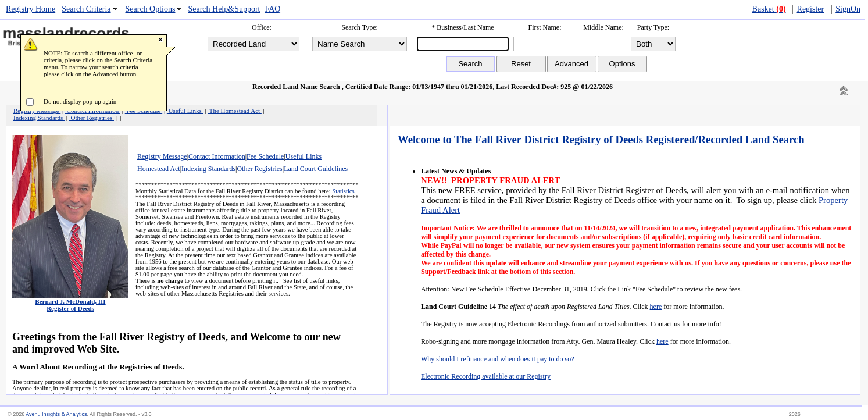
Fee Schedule (265, 156)
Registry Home (31, 9)
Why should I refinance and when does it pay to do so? (498, 359)
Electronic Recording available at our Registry (486, 376)
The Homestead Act (235, 111)
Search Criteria (86, 9)
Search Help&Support (224, 9)
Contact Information (217, 156)
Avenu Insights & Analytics (56, 414)
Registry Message (162, 156)
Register (811, 9)
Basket (769, 9)
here (656, 307)
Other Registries (259, 169)
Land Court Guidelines (316, 169)
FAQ (272, 9)
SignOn (848, 9)
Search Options (151, 9)
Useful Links (303, 156)
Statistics (343, 191)
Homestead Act (159, 169)
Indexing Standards (208, 169)
